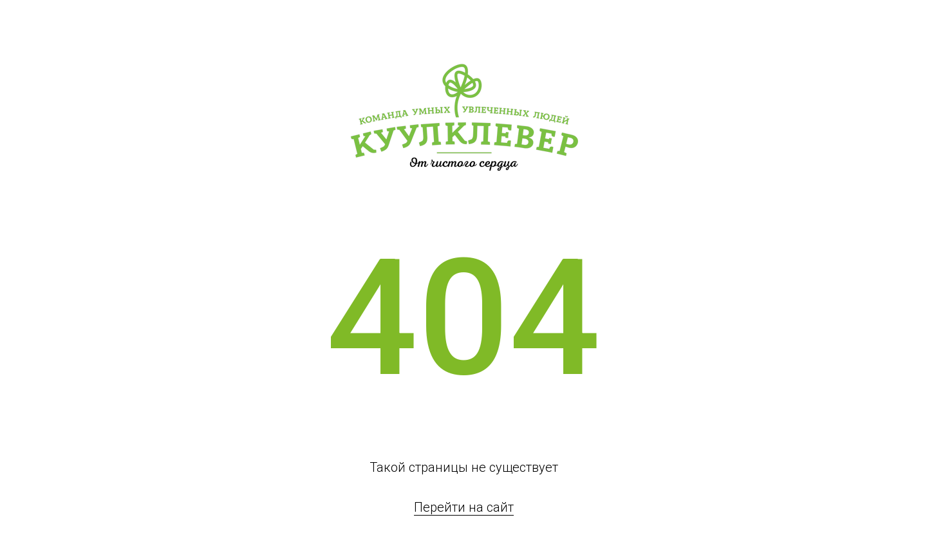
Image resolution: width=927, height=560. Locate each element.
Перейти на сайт (464, 507)
